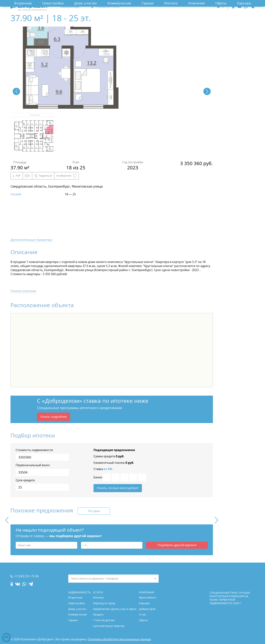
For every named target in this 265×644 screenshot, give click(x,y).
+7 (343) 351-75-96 (107, 7)
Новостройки (53, 3)
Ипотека (171, 3)
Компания (197, 3)
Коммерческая (119, 3)
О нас (143, 614)
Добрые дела (147, 609)
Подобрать (177, 545)
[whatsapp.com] (246, 7)
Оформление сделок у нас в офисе (115, 609)
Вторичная (23, 3)
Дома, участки (85, 3)
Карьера (244, 3)
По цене (94, 511)
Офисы (221, 3)
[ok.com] (233, 7)
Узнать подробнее (54, 417)
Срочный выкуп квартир (109, 626)
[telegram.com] (252, 7)
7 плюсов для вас (104, 620)
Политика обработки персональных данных (119, 639)
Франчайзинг (148, 597)
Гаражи (148, 3)
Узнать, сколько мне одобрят (118, 488)
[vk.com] (239, 7)
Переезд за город (104, 603)
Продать (98, 614)
